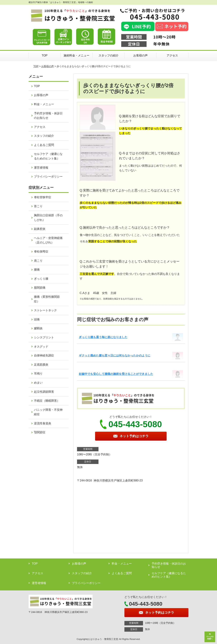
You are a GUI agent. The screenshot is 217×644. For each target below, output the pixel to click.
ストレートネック (45, 310)
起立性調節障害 (44, 392)
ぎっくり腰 (41, 279)
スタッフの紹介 (108, 55)
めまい (38, 383)
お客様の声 (140, 55)
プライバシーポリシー (48, 177)
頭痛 (37, 319)
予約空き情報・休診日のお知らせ (48, 116)
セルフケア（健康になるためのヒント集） (48, 156)
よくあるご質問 (44, 145)
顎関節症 (40, 432)
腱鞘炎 (38, 328)
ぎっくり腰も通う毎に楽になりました (103, 337)
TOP (45, 55)
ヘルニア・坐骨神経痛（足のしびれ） (48, 240)
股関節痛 (40, 288)
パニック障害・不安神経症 (48, 412)
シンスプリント (44, 337)
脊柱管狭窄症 (43, 197)
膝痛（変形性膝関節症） (47, 299)
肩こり (38, 261)
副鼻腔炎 (40, 229)
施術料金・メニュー (77, 55)
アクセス (172, 55)
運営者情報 (41, 168)
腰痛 (37, 270)
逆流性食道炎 (43, 423)
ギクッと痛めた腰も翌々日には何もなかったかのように (115, 355)
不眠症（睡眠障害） (47, 401)
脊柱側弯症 (41, 252)
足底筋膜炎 (41, 365)
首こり (38, 206)
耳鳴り (38, 374)
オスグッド (41, 347)
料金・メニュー (44, 104)
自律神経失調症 (44, 355)
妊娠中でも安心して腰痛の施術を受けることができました (116, 374)
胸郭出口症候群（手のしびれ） (48, 218)
